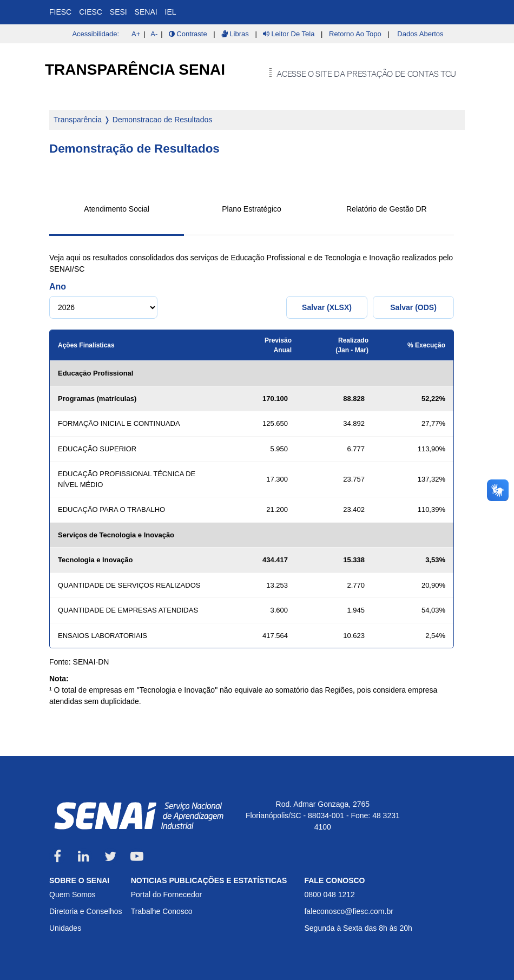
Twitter (110, 856)
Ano (58, 287)
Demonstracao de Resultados (162, 120)
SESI (118, 12)
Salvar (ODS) (413, 307)
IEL (171, 12)
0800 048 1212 (329, 895)
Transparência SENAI (135, 70)
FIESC (60, 12)
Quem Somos (73, 895)
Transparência (78, 120)
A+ (136, 34)
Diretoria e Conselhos (86, 911)
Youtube (137, 856)
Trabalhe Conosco (162, 911)
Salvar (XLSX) (327, 307)
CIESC (91, 12)
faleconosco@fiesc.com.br (348, 911)
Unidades (65, 928)
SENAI (146, 12)
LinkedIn (84, 856)
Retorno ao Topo (355, 34)
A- (154, 34)
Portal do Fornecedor (167, 895)
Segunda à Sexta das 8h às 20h (358, 928)
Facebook (57, 856)
